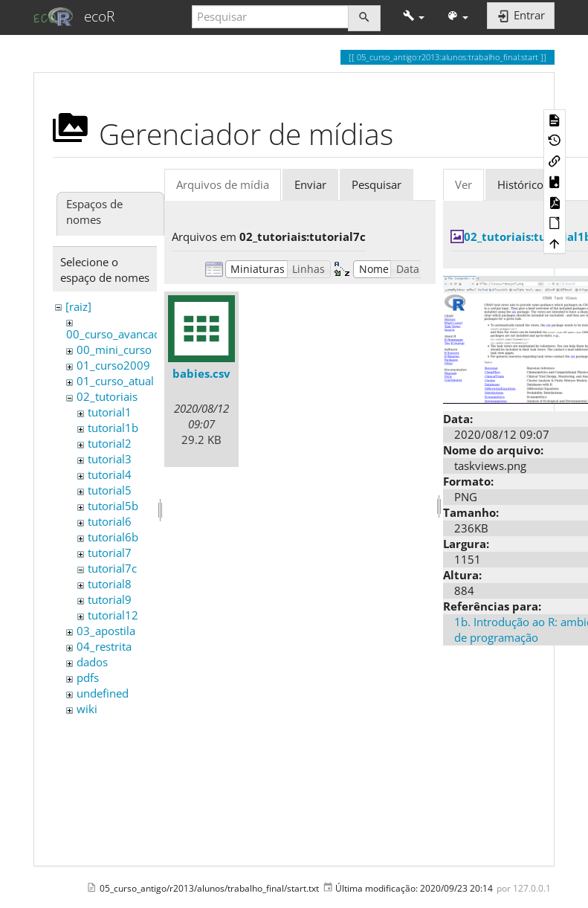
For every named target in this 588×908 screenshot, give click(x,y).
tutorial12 (113, 615)
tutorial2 (110, 443)
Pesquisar (377, 184)
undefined (103, 693)
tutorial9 (110, 599)
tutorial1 (110, 412)
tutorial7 (110, 553)
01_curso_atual (115, 381)
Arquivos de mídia (223, 184)
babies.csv (201, 373)
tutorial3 (110, 459)
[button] (414, 17)
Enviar (310, 184)
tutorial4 (110, 474)
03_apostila (106, 631)
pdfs (88, 677)
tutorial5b (113, 506)
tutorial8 (110, 584)
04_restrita (104, 646)
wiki (87, 709)
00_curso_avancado (117, 334)
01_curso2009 (113, 365)
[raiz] (78, 306)
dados (92, 662)
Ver (463, 184)
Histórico (520, 184)
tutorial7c (112, 568)
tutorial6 (110, 521)
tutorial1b (113, 428)
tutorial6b (113, 537)
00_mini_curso (114, 350)
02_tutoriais (107, 396)
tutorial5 (110, 490)
